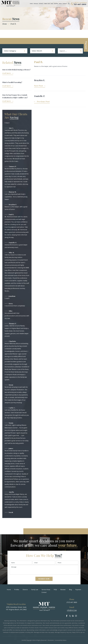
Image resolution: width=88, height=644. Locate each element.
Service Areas (46, 590)
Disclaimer (51, 640)
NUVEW (24, 640)
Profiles (36, 4)
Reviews (56, 4)
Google (73, 615)
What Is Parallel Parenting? (12, 82)
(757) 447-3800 (72, 602)
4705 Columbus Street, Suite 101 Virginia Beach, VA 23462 (16, 608)
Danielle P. (40, 96)
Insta (76, 615)
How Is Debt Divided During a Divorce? (16, 70)
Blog (60, 4)
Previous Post (43, 102)
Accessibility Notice (61, 640)
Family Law (47, 4)
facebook (67, 615)
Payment (78, 590)
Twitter (70, 615)
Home (31, 4)
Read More (7, 73)
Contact (65, 4)
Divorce (41, 4)
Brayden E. (40, 80)
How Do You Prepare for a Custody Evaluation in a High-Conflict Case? (15, 96)
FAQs (52, 4)
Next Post (39, 86)
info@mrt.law (72, 610)
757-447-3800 (80, 5)
